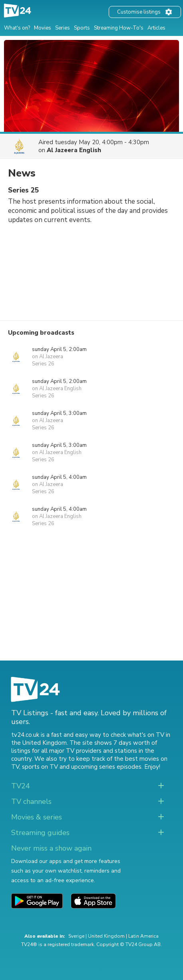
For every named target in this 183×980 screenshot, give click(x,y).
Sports (82, 28)
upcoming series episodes (106, 767)
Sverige (76, 936)
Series (63, 28)
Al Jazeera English (74, 150)
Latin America (143, 936)
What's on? (17, 28)
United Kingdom (106, 936)
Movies (43, 28)
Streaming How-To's (119, 28)
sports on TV (40, 767)
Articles (156, 28)
